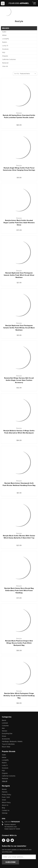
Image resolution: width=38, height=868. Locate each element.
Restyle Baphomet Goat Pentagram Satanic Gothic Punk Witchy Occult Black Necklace (19, 328)
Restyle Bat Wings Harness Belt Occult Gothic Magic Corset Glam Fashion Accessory (19, 380)
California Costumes (9, 60)
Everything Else (7, 734)
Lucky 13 (5, 46)
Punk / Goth (6, 797)
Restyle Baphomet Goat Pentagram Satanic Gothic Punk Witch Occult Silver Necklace (19, 275)
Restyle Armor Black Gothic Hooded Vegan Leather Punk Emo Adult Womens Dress (19, 223)
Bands (4, 720)
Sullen (4, 32)
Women (5, 731)
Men (3, 728)
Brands (4, 789)
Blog (3, 808)
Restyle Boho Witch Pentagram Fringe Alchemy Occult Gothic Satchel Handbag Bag (19, 696)
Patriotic (5, 792)
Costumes (5, 726)
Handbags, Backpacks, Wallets (12, 742)
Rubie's (5, 42)
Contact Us (6, 811)
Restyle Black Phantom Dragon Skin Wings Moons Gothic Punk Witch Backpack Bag (19, 643)
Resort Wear (6, 747)
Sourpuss (5, 49)
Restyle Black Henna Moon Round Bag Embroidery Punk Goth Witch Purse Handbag (19, 591)
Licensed (5, 723)
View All (5, 66)
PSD (4, 53)
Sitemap (5, 813)
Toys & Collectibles (8, 744)
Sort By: (17, 74)
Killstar (4, 35)
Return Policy (6, 803)
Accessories (6, 739)
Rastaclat (5, 63)
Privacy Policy (6, 795)
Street (4, 800)
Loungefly (6, 39)
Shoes (4, 736)
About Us (5, 805)
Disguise (5, 56)
